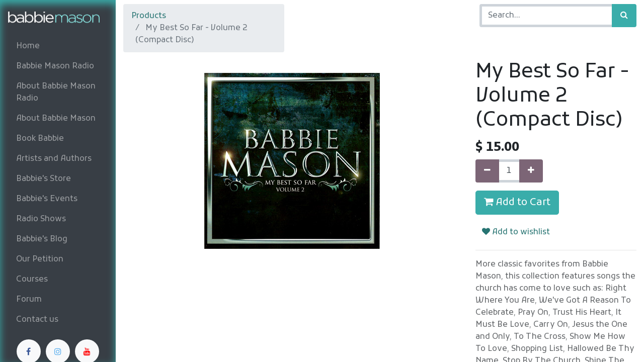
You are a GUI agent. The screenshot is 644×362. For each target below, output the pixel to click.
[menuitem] (58, 46)
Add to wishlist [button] (516, 232)
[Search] (624, 16)
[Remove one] (487, 171)
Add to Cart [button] (517, 203)
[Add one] (531, 171)
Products (149, 16)
